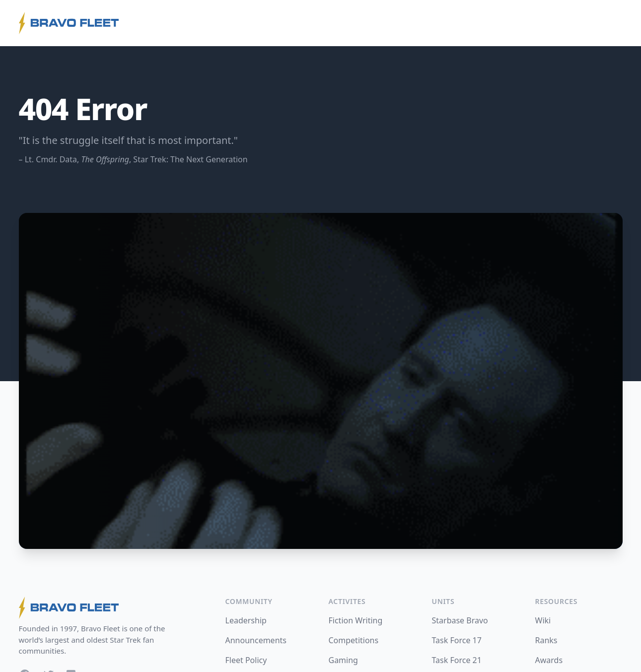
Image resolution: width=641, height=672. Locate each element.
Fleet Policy (246, 660)
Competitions (354, 640)
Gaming (343, 660)
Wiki (543, 620)
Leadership (246, 620)
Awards (549, 660)
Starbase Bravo (460, 620)
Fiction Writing (356, 620)
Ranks (546, 640)
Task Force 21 (457, 660)
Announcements (256, 640)
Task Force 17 (457, 640)
